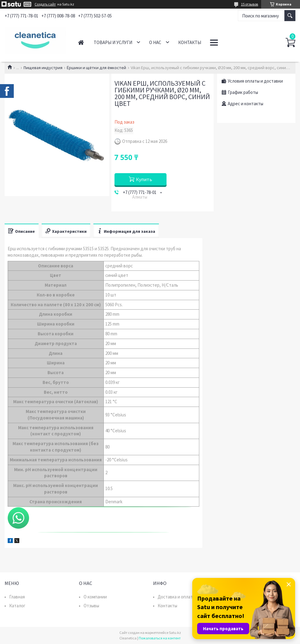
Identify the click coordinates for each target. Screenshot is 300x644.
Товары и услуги (113, 42)
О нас (155, 42)
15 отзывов (249, 4)
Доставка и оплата (176, 597)
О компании (95, 597)
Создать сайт (45, 4)
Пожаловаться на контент (160, 638)
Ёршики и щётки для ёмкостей (96, 68)
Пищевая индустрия (43, 68)
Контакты (190, 42)
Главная (81, 42)
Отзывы (91, 606)
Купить (144, 179)
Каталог (17, 606)
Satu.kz (175, 633)
